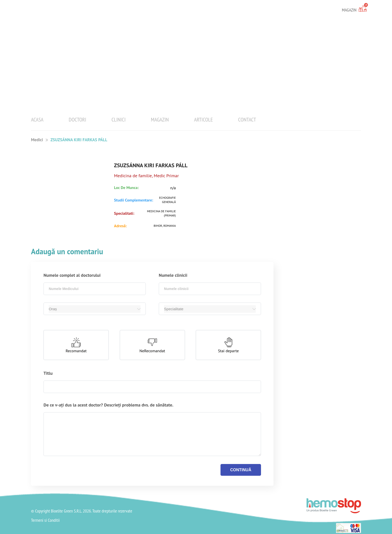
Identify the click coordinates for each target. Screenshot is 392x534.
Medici (37, 140)
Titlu (48, 373)
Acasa (37, 119)
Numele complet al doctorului (72, 275)
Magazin (160, 119)
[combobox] (95, 289)
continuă (241, 470)
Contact (247, 119)
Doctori (77, 119)
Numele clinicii (173, 275)
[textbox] (95, 289)
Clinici (119, 119)
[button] (76, 345)
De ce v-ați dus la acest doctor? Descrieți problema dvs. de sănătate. (108, 405)
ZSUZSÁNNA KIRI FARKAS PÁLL (79, 140)
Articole (203, 119)
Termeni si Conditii (45, 520)
